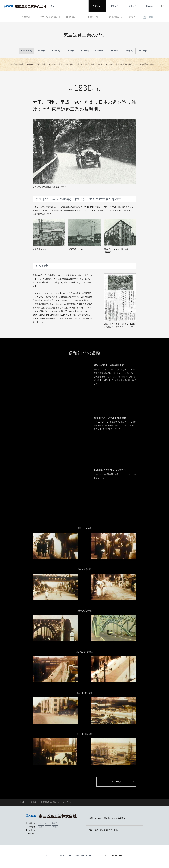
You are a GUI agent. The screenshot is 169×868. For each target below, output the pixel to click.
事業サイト (115, 6)
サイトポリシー (65, 858)
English (149, 6)
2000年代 (128, 51)
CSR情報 (71, 17)
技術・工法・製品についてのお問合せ (106, 832)
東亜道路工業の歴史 (49, 804)
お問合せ (133, 17)
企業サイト (97, 6)
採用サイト (133, 6)
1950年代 (55, 51)
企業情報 (26, 17)
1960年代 (70, 51)
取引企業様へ (115, 17)
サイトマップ (51, 858)
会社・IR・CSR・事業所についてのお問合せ (109, 820)
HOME (22, 804)
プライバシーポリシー (83, 858)
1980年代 (99, 51)
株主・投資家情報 (48, 17)
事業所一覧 (93, 17)
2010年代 (143, 51)
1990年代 (114, 51)
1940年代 (41, 51)
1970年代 (85, 51)
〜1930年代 (26, 51)
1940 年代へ (119, 783)
